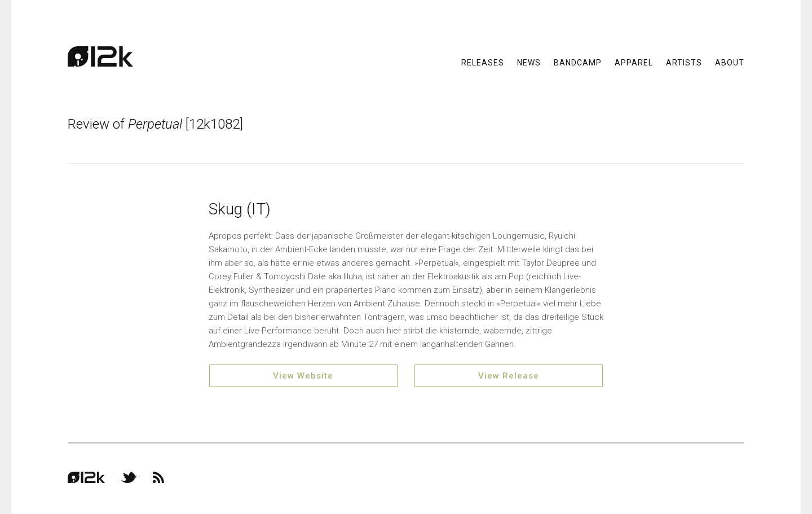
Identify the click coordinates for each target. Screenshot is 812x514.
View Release (509, 376)
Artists (684, 62)
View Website (303, 376)
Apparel (634, 62)
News (529, 62)
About (730, 62)
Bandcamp (578, 62)
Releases (483, 62)
